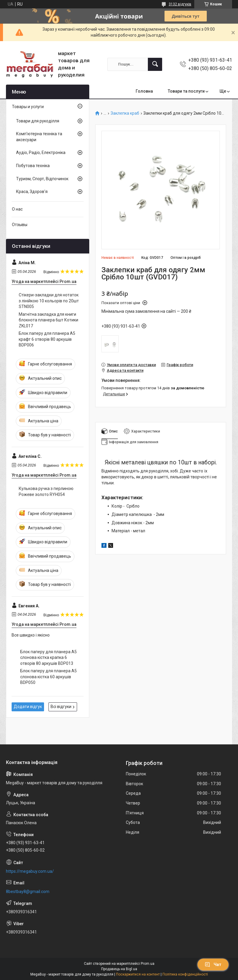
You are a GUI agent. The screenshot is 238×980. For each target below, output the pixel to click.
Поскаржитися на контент (138, 974)
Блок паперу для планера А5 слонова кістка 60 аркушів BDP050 (48, 677)
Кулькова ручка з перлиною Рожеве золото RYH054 (46, 491)
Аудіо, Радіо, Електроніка (41, 153)
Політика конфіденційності (185, 974)
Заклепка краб (125, 113)
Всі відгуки (61, 707)
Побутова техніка (33, 166)
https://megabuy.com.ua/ (30, 871)
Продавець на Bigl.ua (119, 969)
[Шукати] (155, 64)
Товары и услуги (28, 107)
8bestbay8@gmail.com (28, 892)
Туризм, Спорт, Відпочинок (42, 179)
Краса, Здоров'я (32, 192)
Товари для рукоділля (38, 121)
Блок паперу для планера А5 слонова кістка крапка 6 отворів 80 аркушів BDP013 (48, 658)
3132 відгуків (180, 4)
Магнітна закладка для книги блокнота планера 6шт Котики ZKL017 (48, 320)
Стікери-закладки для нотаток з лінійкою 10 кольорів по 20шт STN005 (49, 301)
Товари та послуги (186, 91)
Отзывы (20, 225)
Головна (144, 91)
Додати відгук (28, 707)
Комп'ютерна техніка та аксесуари (39, 137)
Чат (213, 965)
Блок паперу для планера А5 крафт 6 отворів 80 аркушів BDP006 (47, 339)
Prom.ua (148, 964)
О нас (17, 209)
